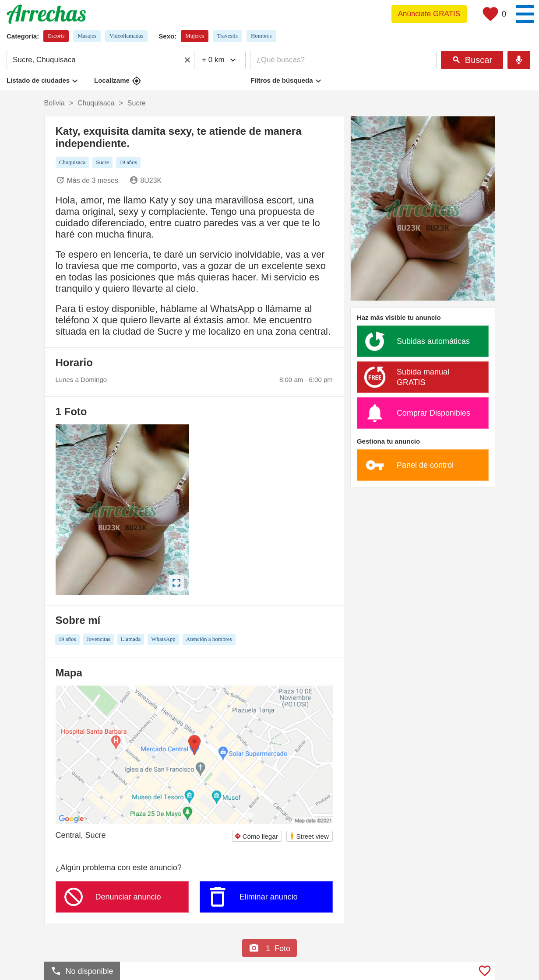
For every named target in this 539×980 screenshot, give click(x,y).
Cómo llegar (256, 836)
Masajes (87, 36)
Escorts (56, 36)
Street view (309, 836)
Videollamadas (126, 36)
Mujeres (195, 36)
